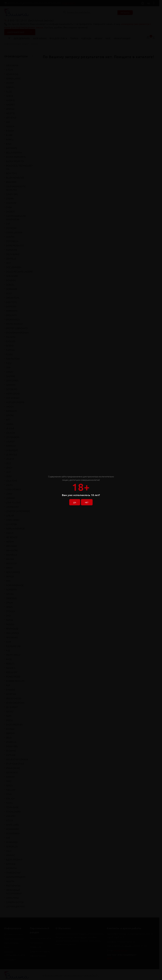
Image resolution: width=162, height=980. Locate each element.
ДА (74, 501)
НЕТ (88, 501)
